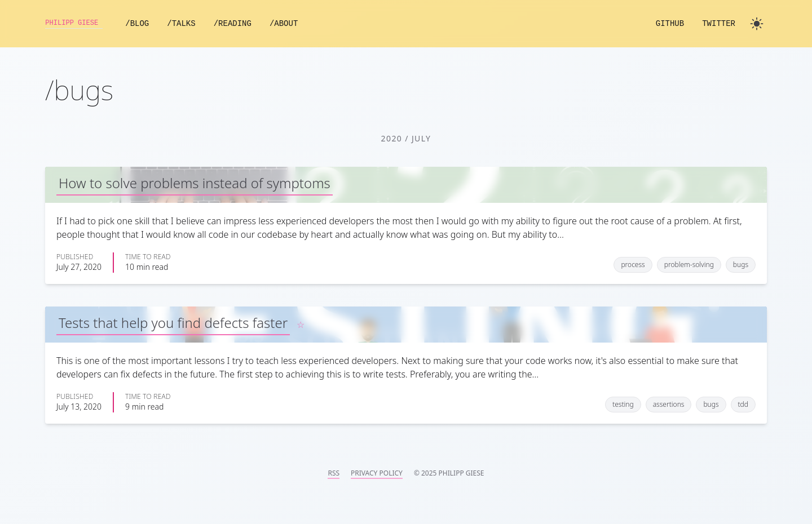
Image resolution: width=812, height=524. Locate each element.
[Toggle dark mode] (757, 24)
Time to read (148, 257)
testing (623, 404)
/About (297, 24)
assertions (669, 404)
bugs (741, 265)
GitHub (670, 24)
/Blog (150, 24)
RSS (334, 473)
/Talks (194, 24)
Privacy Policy (377, 473)
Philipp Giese (80, 24)
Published (75, 257)
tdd (743, 404)
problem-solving (689, 265)
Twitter (719, 24)
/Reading (246, 24)
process (633, 265)
